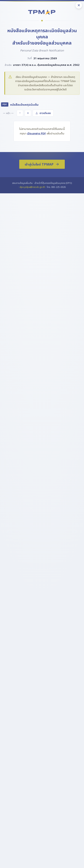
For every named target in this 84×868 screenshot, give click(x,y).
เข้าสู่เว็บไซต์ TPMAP (42, 164)
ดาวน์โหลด (43, 113)
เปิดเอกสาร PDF (36, 133)
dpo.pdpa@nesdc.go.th (32, 187)
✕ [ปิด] (79, 5)
